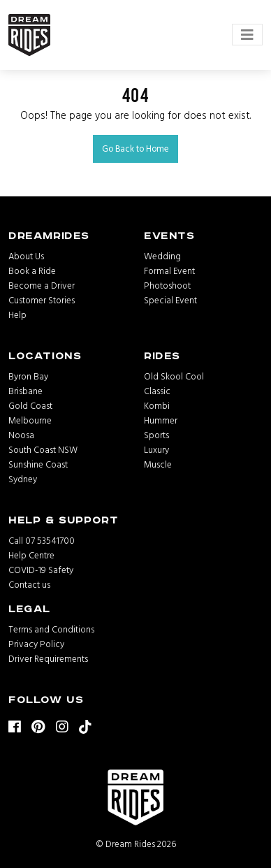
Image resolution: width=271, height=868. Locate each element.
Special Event (170, 300)
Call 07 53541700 (42, 540)
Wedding (162, 256)
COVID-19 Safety (41, 570)
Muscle (158, 464)
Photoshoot (167, 285)
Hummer (161, 420)
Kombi (157, 405)
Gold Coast (30, 405)
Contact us (29, 584)
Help (17, 314)
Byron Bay (28, 376)
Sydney (23, 479)
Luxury (156, 449)
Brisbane (25, 391)
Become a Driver (42, 285)
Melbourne (30, 420)
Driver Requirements (48, 658)
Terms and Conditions (51, 629)
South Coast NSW (43, 449)
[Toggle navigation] (247, 35)
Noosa (21, 435)
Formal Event (169, 270)
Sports (156, 435)
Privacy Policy (36, 644)
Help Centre (31, 555)
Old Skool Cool (174, 376)
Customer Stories (42, 300)
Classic (157, 391)
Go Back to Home (135, 149)
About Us (26, 256)
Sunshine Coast (38, 464)
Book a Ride (32, 270)
